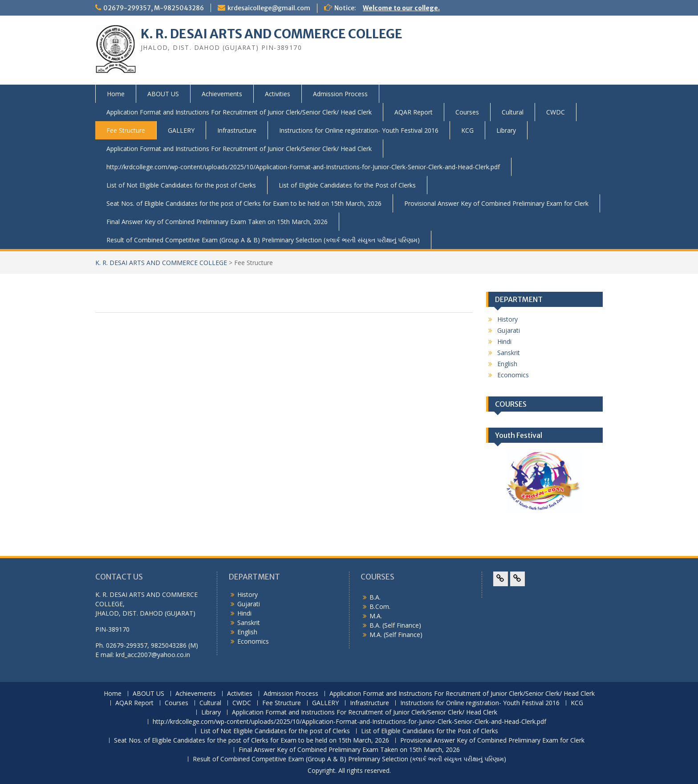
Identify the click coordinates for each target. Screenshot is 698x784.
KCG (467, 130)
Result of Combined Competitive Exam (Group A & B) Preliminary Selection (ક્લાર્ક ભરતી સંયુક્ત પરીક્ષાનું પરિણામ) (263, 240)
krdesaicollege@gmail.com (269, 8)
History (507, 319)
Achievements (222, 94)
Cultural (513, 112)
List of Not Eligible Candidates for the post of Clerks (181, 185)
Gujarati (509, 330)
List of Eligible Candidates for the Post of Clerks (347, 185)
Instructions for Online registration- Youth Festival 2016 (359, 130)
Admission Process (340, 94)
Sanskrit (509, 353)
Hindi (504, 341)
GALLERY (181, 130)
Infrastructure (237, 130)
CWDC (556, 112)
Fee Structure (126, 130)
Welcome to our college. (401, 8)
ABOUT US (163, 94)
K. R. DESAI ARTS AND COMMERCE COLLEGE (272, 34)
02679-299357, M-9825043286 (154, 8)
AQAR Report (414, 112)
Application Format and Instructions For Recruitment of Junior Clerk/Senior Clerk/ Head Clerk (239, 112)
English (507, 364)
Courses (467, 112)
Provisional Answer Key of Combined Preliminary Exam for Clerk (496, 203)
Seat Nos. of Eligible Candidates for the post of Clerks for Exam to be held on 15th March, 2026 (244, 203)
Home (116, 94)
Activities (278, 94)
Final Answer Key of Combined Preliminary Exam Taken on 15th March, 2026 (217, 222)
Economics (513, 375)
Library (506, 130)
